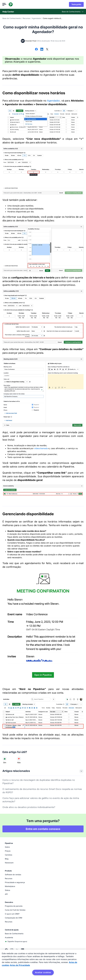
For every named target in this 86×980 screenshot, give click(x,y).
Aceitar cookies (43, 972)
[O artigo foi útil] (5, 759)
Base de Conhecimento (12, 18)
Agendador (37, 18)
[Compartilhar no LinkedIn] (42, 49)
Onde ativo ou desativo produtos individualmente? (29, 807)
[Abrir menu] (4, 4)
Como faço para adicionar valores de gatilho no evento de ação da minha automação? (41, 800)
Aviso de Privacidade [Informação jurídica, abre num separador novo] (20, 965)
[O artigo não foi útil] (19, 759)
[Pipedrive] (11, 4)
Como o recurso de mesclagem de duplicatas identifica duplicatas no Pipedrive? (39, 782)
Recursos (26, 18)
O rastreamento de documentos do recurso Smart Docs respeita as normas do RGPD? (42, 791)
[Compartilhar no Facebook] (36, 49)
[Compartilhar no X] (47, 49)
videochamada (41, 448)
